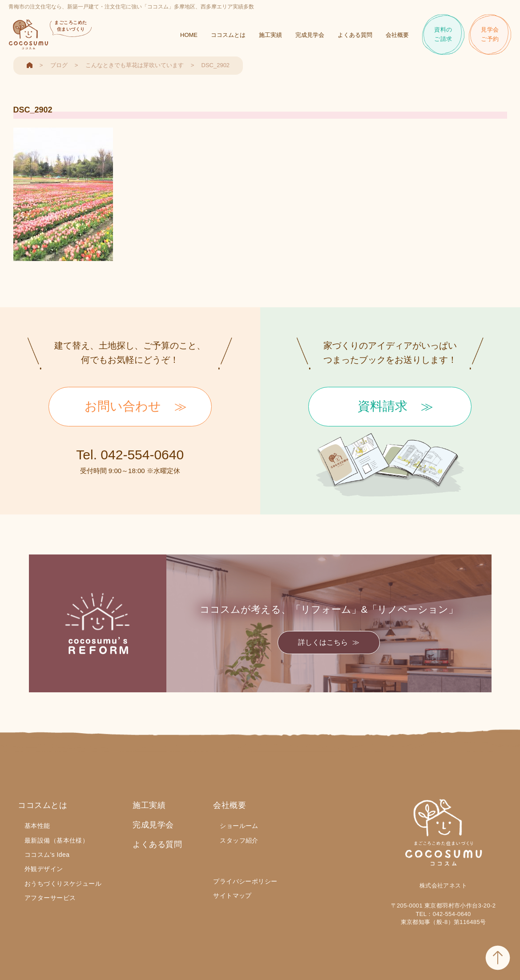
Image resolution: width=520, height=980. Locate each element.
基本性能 (37, 826)
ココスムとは (228, 36)
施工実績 (270, 36)
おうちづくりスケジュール (63, 884)
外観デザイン (44, 869)
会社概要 (397, 36)
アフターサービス (50, 898)
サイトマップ (232, 896)
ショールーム (239, 826)
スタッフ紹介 (239, 840)
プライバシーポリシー (245, 881)
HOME (189, 36)
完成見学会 (310, 36)
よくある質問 (355, 36)
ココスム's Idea (47, 855)
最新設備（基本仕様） (56, 840)
